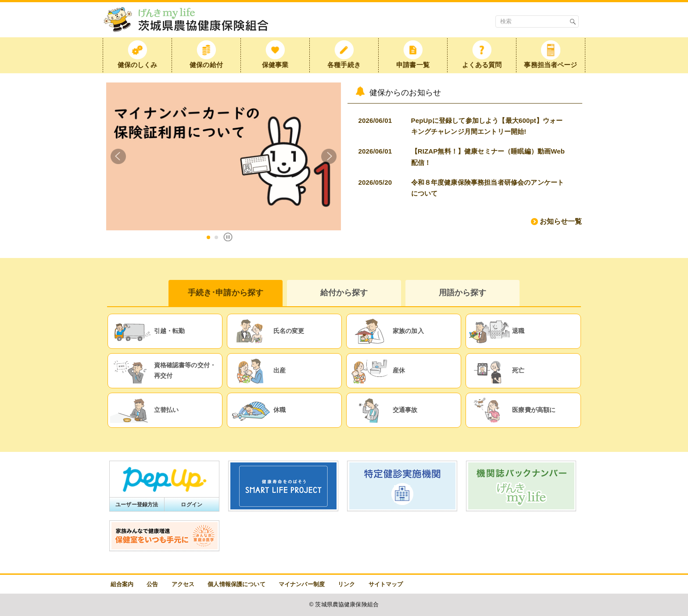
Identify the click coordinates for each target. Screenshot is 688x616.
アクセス (183, 584)
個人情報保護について (236, 584)
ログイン (192, 505)
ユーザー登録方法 (137, 505)
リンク (346, 584)
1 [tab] (208, 237)
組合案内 (122, 584)
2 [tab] (216, 237)
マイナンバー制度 (302, 584)
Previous (118, 156)
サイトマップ (386, 584)
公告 (152, 584)
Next (329, 156)
